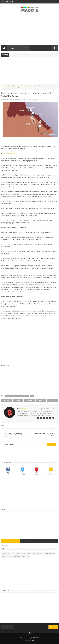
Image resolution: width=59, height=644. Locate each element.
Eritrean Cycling (26, 553)
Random (48, 541)
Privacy (26, 641)
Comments (29, 541)
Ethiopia (4, 556)
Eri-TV (14, 553)
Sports (28, 556)
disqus (51, 444)
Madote (33, 638)
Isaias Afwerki (16, 556)
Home (4, 86)
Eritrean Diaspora (36, 553)
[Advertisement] (29, 30)
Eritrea (22, 86)
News (32, 86)
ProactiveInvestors (9, 154)
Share (18, 400)
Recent (11, 541)
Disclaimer (32, 641)
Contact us (53, 627)
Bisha (9, 553)
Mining (27, 86)
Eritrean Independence (49, 553)
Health (9, 556)
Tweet (7, 400)
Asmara (4, 553)
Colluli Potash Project (12, 86)
